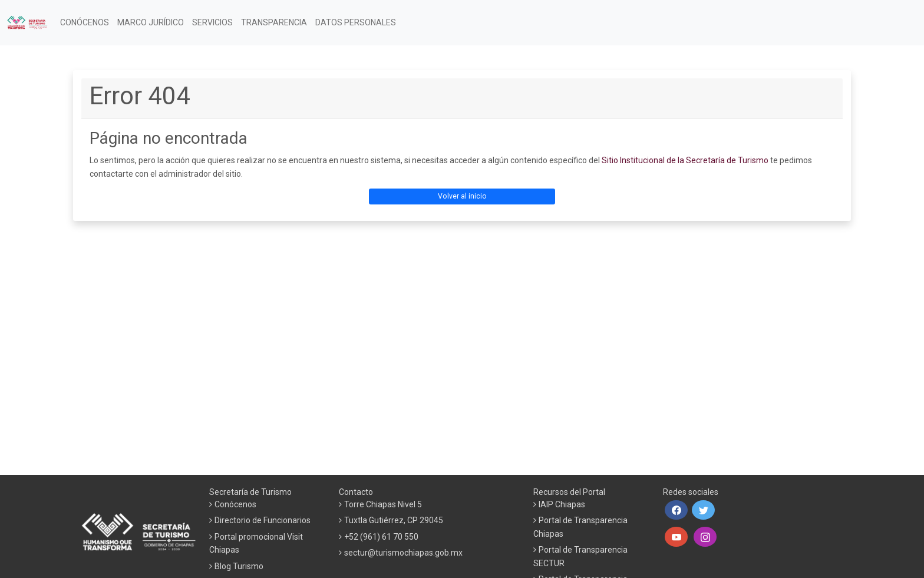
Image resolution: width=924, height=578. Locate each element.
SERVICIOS (212, 22)
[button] (676, 510)
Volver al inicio (462, 196)
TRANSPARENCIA (274, 22)
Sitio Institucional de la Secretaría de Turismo (685, 160)
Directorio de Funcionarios (263, 520)
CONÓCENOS (85, 22)
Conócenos (235, 504)
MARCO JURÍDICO (151, 22)
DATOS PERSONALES (356, 22)
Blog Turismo (239, 566)
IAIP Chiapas (562, 504)
